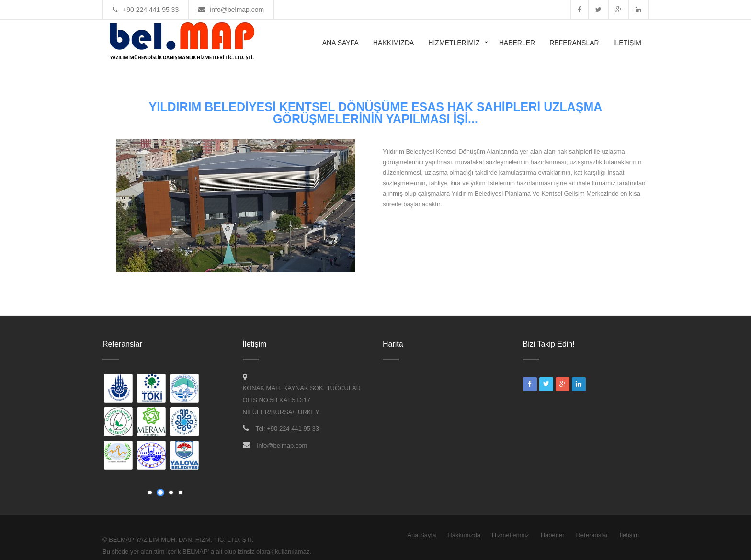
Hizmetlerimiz (454, 43)
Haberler (517, 43)
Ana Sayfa (341, 43)
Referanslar (574, 43)
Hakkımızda (394, 43)
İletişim (627, 43)
